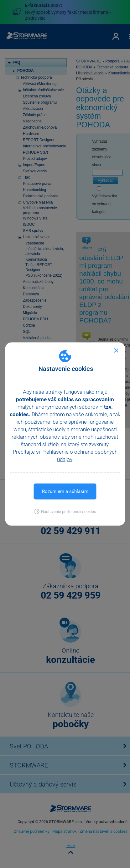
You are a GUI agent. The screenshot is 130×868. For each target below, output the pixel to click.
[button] (65, 512)
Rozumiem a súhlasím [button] (65, 491)
